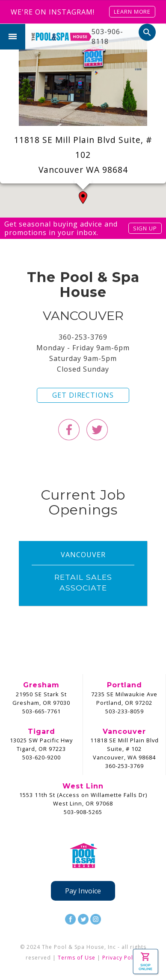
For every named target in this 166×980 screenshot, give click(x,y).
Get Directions (83, 395)
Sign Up (145, 228)
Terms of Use (77, 958)
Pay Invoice (83, 891)
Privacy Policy (122, 958)
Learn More (132, 12)
